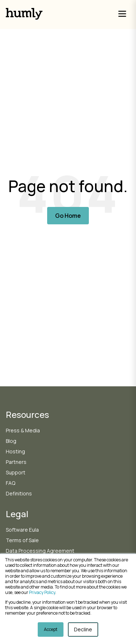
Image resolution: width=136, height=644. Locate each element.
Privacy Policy (42, 592)
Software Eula (22, 530)
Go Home (68, 216)
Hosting (15, 451)
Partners (16, 462)
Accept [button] (51, 629)
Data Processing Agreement (40, 551)
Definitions (19, 493)
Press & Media (23, 430)
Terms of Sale (22, 540)
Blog (11, 441)
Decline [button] (83, 629)
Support (16, 472)
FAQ (11, 483)
